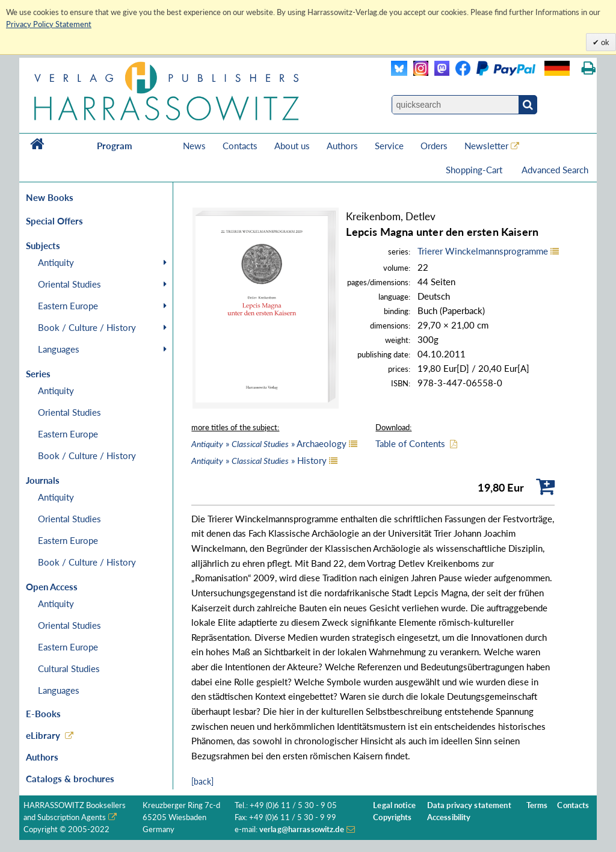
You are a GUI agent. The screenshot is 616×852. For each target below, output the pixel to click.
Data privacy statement (469, 805)
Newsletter (486, 146)
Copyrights (392, 817)
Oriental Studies (69, 284)
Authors (342, 146)
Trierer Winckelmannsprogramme (483, 251)
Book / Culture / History (87, 327)
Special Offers (54, 221)
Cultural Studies (69, 668)
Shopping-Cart (475, 170)
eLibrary (43, 735)
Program (115, 146)
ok (604, 42)
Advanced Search (555, 170)
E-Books (43, 714)
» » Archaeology (269, 443)
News (194, 146)
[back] (202, 781)
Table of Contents (410, 443)
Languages (59, 349)
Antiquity (56, 262)
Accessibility (449, 817)
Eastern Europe (68, 306)
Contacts (240, 146)
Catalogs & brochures (70, 779)
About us (292, 146)
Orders (434, 146)
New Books (50, 197)
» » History (259, 460)
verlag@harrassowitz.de (302, 829)
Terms (537, 805)
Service (389, 146)
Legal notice (394, 805)
